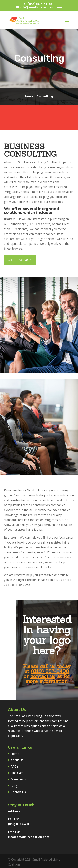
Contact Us (18, 792)
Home (29, 96)
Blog (14, 786)
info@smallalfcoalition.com (29, 837)
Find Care (17, 773)
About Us (17, 760)
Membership (19, 779)
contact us (43, 676)
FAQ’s (15, 766)
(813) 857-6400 (39, 4)
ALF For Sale (20, 260)
